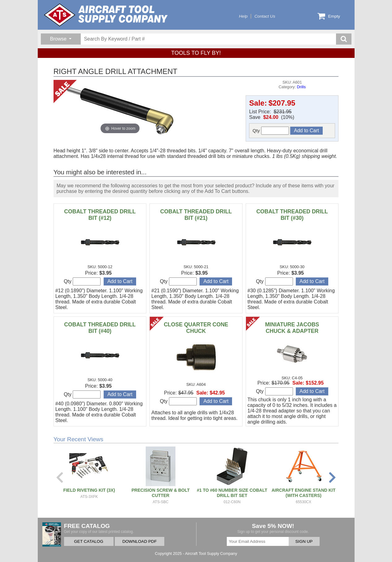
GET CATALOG (88, 541)
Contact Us (265, 16)
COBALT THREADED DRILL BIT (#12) (100, 215)
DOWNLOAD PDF (139, 541)
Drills (301, 87)
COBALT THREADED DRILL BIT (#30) (292, 215)
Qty (271, 131)
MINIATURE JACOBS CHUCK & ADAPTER (292, 328)
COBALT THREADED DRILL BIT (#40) (100, 328)
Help (243, 16)
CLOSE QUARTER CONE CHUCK (196, 328)
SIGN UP (304, 541)
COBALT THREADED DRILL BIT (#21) (196, 215)
